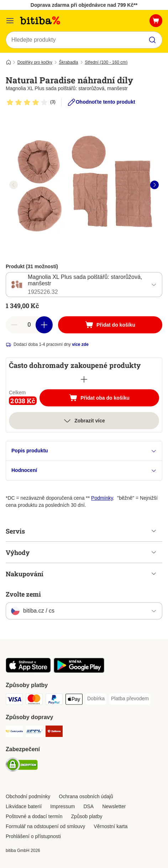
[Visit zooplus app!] (28, 671)
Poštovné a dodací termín (34, 816)
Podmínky (102, 498)
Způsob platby (87, 816)
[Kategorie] (10, 21)
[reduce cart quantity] (14, 325)
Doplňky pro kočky (35, 62)
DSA (88, 806)
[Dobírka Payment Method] (96, 699)
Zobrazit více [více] (84, 421)
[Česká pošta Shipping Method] (14, 732)
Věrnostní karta (111, 826)
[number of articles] (29, 325)
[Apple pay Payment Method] (74, 700)
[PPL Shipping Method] (34, 732)
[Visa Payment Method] (14, 700)
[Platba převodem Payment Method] (130, 699)
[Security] (22, 766)
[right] (154, 185)
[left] (14, 185)
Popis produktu (84, 451)
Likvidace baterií (24, 806)
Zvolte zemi (23, 594)
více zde (80, 344)
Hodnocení (84, 470)
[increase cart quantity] (44, 325)
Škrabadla (68, 62)
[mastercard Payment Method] (34, 700)
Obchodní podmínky (28, 796)
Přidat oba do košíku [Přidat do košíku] (109, 399)
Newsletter (114, 806)
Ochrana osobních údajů (86, 796)
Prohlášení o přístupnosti (33, 836)
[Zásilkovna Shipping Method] (54, 732)
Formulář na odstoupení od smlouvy (45, 826)
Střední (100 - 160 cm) (106, 62)
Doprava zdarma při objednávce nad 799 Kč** (84, 5)
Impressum (62, 806)
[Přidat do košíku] (110, 325)
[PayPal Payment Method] (54, 700)
